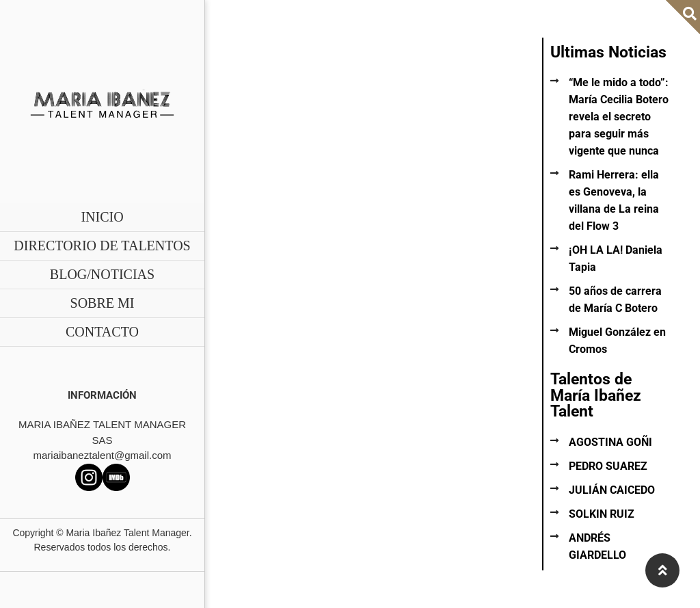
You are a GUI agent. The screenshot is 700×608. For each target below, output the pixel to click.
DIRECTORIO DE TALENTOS (102, 246)
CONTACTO (102, 332)
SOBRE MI (103, 303)
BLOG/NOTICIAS (102, 274)
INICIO (102, 217)
